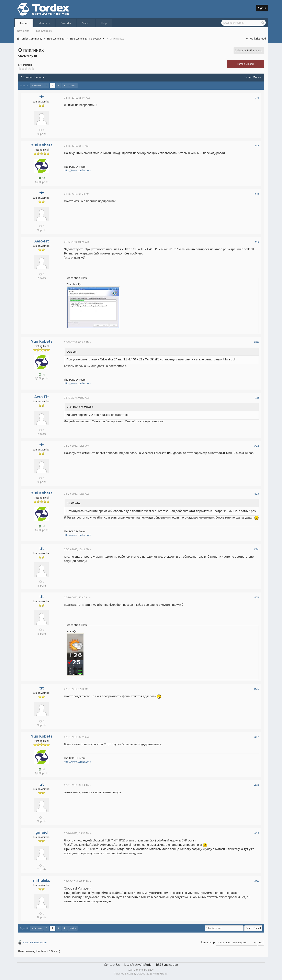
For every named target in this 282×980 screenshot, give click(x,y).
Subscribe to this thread (249, 51)
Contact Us (112, 965)
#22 (256, 446)
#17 (257, 146)
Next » (72, 86)
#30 (256, 881)
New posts (23, 31)
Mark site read (256, 39)
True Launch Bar (56, 39)
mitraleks (42, 881)
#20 (256, 342)
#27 (257, 737)
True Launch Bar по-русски (85, 39)
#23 (257, 494)
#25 (256, 598)
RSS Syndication (167, 965)
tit (42, 97)
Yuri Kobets (42, 145)
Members (44, 23)
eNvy (151, 970)
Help (104, 23)
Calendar (66, 23)
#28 (256, 785)
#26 (256, 689)
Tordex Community (31, 39)
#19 (257, 242)
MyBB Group (160, 974)
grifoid (42, 833)
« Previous (37, 86)
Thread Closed (245, 64)
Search (86, 23)
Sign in (262, 8)
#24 (256, 550)
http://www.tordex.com (77, 171)
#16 (257, 98)
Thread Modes (252, 77)
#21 (257, 398)
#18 (257, 194)
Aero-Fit (42, 241)
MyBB (132, 974)
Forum (24, 23)
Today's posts (44, 31)
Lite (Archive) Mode (138, 965)
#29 (257, 833)
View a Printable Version (35, 943)
